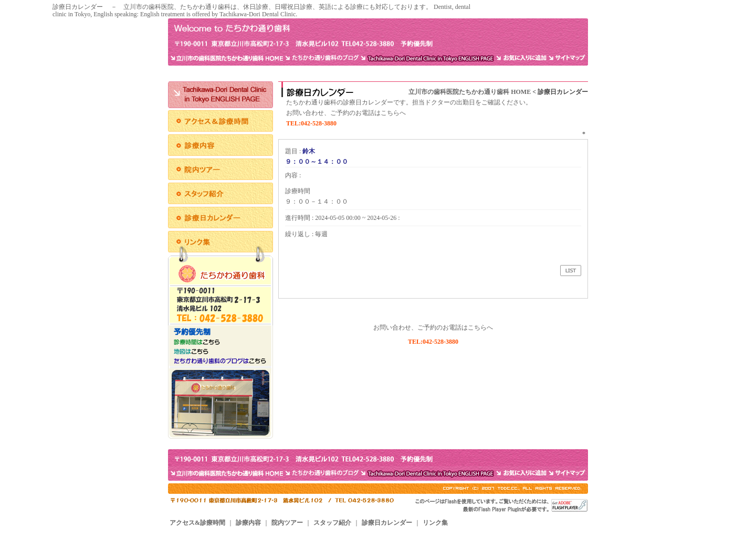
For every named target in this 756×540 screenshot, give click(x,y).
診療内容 (248, 523)
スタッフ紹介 (332, 523)
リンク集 (435, 523)
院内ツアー (287, 523)
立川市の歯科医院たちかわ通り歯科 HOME (470, 92)
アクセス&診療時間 (197, 523)
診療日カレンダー (387, 523)
